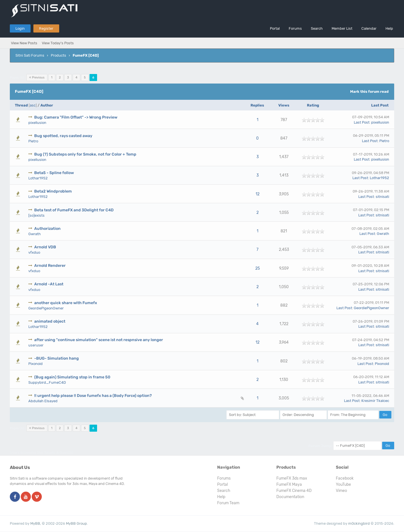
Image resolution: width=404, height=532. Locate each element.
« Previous (37, 78)
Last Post (380, 105)
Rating (313, 105)
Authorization (47, 229)
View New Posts (24, 43)
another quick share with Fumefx (66, 303)
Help (389, 28)
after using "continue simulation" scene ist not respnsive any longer (99, 340)
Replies (257, 105)
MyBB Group (76, 523)
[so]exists (36, 215)
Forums (295, 28)
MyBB (35, 523)
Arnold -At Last (49, 284)
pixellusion (37, 123)
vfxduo (34, 252)
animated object (50, 321)
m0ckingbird (359, 523)
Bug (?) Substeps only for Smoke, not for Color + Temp (85, 154)
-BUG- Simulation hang (57, 358)
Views (284, 105)
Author (47, 105)
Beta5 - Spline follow (54, 173)
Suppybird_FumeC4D (47, 382)
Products (58, 55)
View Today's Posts (58, 43)
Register (46, 28)
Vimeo (341, 491)
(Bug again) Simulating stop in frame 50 (72, 377)
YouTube (343, 484)
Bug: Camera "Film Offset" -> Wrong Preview (76, 117)
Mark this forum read (369, 92)
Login (20, 28)
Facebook (345, 478)
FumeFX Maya (289, 484)
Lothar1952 (38, 178)
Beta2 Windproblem (53, 191)
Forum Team (228, 503)
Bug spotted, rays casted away (63, 136)
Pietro (33, 141)
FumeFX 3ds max (292, 478)
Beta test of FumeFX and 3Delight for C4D (74, 210)
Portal (275, 28)
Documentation (290, 497)
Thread (21, 105)
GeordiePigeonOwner (46, 308)
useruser (36, 345)
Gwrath (35, 234)
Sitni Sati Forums (30, 55)
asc (33, 105)
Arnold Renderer (50, 266)
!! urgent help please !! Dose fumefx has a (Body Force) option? (93, 396)
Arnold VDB (45, 247)
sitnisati (382, 197)
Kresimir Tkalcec (375, 401)
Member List (342, 28)
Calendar (369, 28)
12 (258, 194)
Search (317, 28)
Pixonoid (35, 364)
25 (258, 268)
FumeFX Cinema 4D (294, 491)
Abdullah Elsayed (43, 401)
